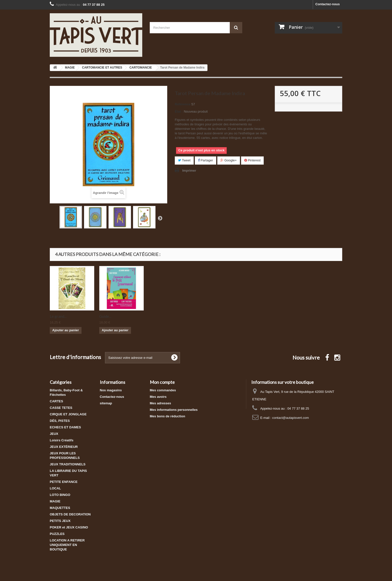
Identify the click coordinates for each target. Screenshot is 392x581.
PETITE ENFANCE (64, 482)
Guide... (204, 316)
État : (179, 111)
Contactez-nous (328, 4)
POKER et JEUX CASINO (69, 527)
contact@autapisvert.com (291, 418)
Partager (205, 160)
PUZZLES (57, 534)
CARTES (56, 401)
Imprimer (189, 171)
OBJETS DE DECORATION (70, 514)
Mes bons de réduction (167, 416)
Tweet (184, 160)
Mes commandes (163, 390)
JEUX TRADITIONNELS (68, 464)
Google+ (229, 160)
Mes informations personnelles (174, 410)
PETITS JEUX (60, 521)
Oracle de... (108, 316)
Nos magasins (111, 390)
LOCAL (55, 488)
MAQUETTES (60, 508)
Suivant (160, 218)
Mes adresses (160, 403)
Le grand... (157, 316)
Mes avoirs (158, 397)
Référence (183, 104)
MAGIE (55, 501)
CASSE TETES (61, 408)
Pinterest (252, 160)
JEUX (54, 434)
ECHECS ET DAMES (65, 427)
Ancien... (56, 316)
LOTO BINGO (60, 495)
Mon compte (162, 382)
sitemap (106, 403)
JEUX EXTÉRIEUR (64, 447)
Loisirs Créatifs (62, 440)
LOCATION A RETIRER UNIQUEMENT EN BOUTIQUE (67, 545)
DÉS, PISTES (60, 421)
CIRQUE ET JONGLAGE (68, 414)
